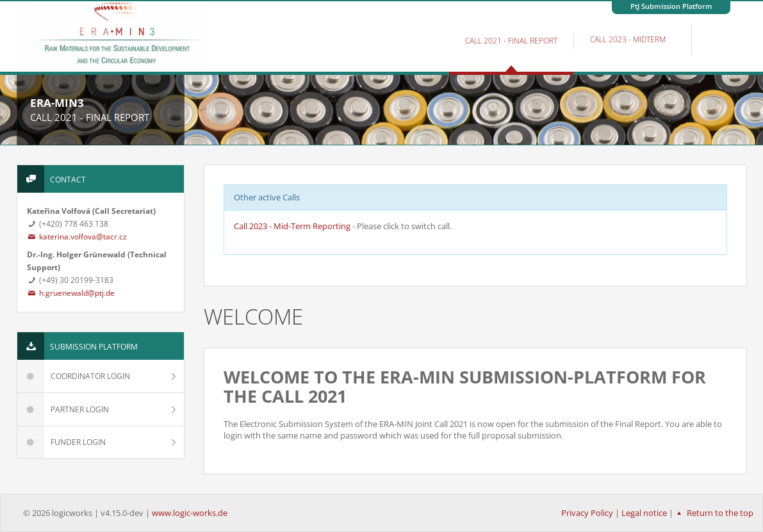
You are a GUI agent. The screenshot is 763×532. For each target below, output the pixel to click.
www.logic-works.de (190, 513)
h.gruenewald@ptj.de (71, 293)
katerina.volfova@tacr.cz (77, 237)
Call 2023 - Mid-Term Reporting (292, 226)
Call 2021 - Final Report (511, 41)
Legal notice (644, 513)
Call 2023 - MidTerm (628, 39)
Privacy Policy (587, 513)
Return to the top (713, 513)
